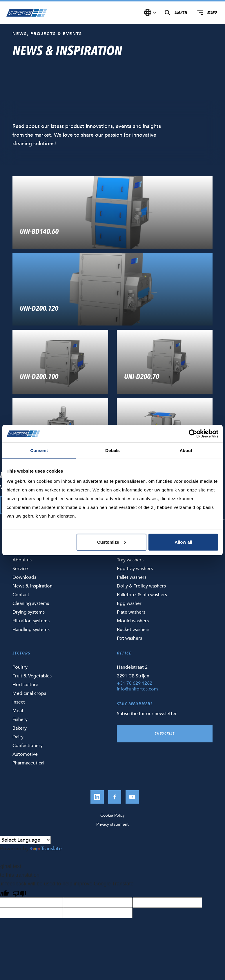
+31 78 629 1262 (135, 683)
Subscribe (165, 734)
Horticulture (25, 685)
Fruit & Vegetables (32, 676)
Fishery (20, 719)
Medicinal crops (29, 693)
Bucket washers (133, 630)
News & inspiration (32, 586)
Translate (46, 849)
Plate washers (131, 612)
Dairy (18, 737)
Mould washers (133, 621)
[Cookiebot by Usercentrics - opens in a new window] (193, 434)
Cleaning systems (31, 603)
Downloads (24, 577)
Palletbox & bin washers (142, 595)
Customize (112, 542)
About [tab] (186, 450)
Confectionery (28, 746)
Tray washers (130, 560)
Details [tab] (113, 450)
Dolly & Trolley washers (141, 586)
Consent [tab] (39, 450)
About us (22, 560)
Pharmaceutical (28, 763)
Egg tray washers (135, 569)
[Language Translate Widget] (25, 840)
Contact (21, 595)
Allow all (183, 542)
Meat (18, 711)
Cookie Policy (113, 815)
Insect (19, 702)
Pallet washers (132, 577)
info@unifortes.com (137, 689)
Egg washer (129, 603)
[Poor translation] (19, 893)
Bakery (20, 728)
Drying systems (29, 612)
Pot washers (129, 638)
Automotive (25, 754)
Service (20, 569)
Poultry (20, 667)
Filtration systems (31, 621)
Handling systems (31, 630)
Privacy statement (113, 824)
